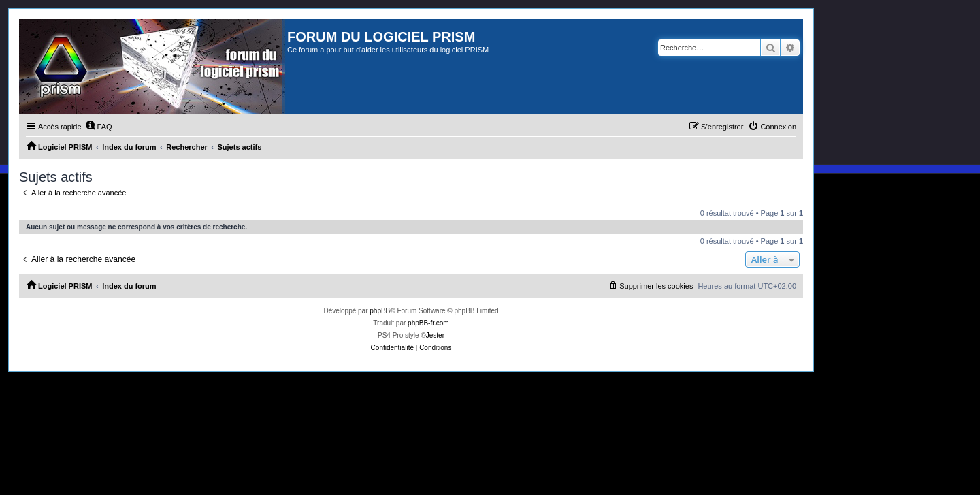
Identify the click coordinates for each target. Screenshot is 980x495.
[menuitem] (99, 127)
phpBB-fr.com (428, 323)
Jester (435, 335)
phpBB (380, 311)
